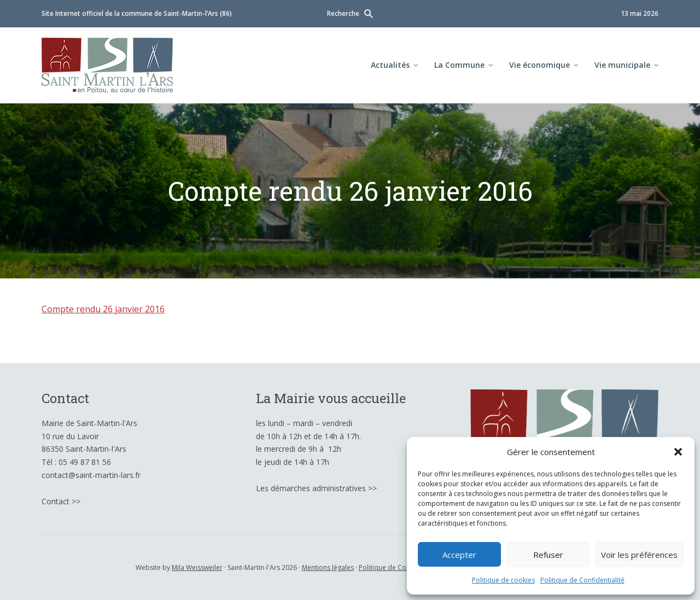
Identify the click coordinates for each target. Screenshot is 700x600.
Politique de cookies (503, 580)
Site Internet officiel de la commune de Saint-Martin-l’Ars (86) (137, 13)
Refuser (548, 555)
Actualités (390, 65)
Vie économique (539, 65)
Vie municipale (622, 65)
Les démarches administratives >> (316, 488)
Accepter (459, 555)
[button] (678, 452)
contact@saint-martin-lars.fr (91, 475)
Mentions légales (328, 567)
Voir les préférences (639, 555)
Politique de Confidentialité (582, 580)
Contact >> (61, 501)
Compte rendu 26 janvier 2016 (103, 309)
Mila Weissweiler (197, 567)
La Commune (459, 65)
